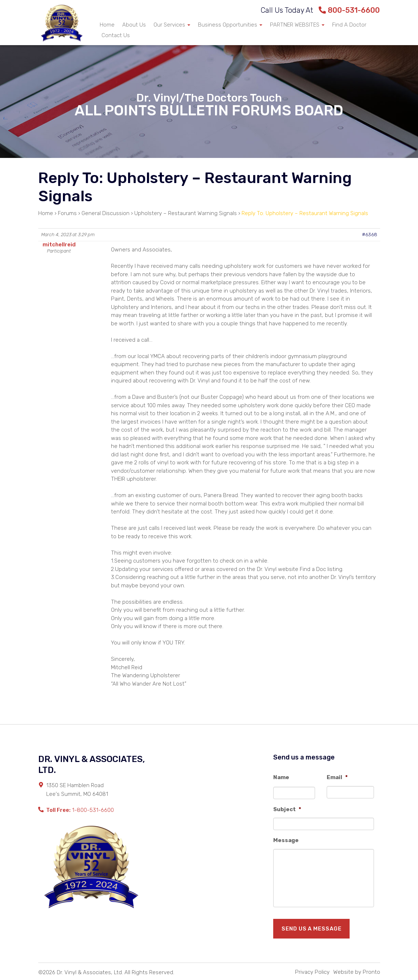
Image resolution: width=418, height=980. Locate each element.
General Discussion (106, 213)
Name (281, 777)
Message (286, 840)
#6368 (370, 235)
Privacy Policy (312, 972)
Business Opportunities (230, 25)
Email (337, 777)
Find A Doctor (349, 25)
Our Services (172, 25)
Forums (67, 213)
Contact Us (116, 35)
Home (107, 25)
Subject (287, 809)
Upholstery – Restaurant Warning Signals (186, 213)
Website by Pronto (357, 972)
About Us (134, 25)
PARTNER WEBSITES (297, 25)
